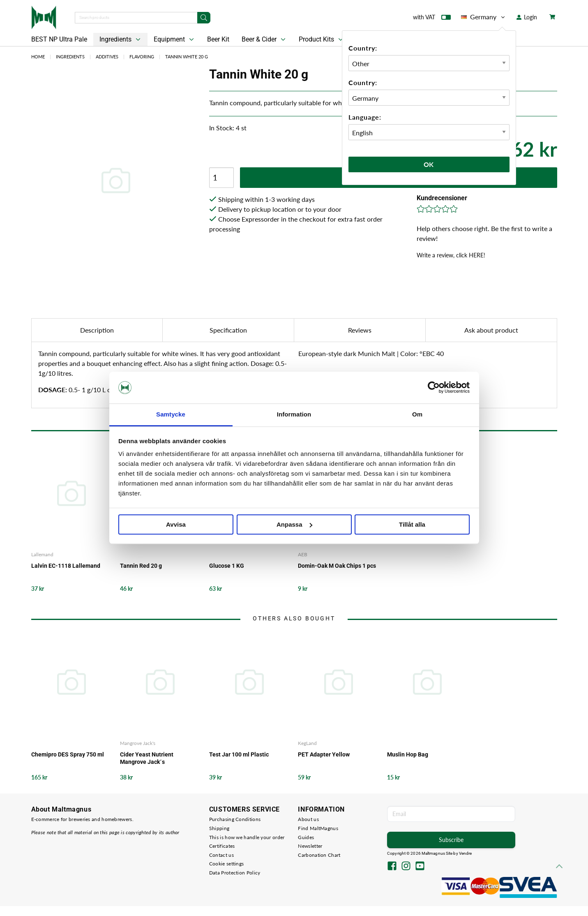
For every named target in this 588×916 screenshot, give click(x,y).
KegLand (307, 743)
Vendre (466, 853)
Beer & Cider (264, 39)
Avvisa (176, 524)
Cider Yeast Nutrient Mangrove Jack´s (147, 758)
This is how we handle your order (247, 837)
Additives (107, 57)
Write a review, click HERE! (451, 255)
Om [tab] (417, 414)
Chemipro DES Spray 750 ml (68, 754)
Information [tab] (294, 414)
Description (97, 330)
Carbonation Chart (319, 855)
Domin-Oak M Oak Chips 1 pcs (337, 566)
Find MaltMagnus (318, 828)
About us (308, 819)
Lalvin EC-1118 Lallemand (66, 566)
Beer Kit (218, 39)
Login (527, 17)
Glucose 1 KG (227, 566)
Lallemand (42, 554)
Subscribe (451, 840)
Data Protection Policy (235, 873)
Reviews (360, 330)
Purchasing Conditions (235, 819)
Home (38, 57)
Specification (228, 330)
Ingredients (121, 39)
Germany (484, 17)
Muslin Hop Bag (408, 754)
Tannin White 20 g (187, 57)
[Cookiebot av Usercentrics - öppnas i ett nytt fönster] (434, 388)
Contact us (221, 855)
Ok (429, 164)
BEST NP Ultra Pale (59, 39)
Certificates (222, 846)
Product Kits (322, 39)
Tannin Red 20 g (141, 566)
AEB (303, 554)
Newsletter (310, 846)
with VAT (432, 19)
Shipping (219, 828)
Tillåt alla (412, 524)
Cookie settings (227, 864)
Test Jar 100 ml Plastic (239, 754)
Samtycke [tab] (171, 414)
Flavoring (142, 57)
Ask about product (491, 330)
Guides (306, 837)
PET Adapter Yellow (324, 754)
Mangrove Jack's (138, 743)
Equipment (175, 39)
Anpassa (294, 524)
